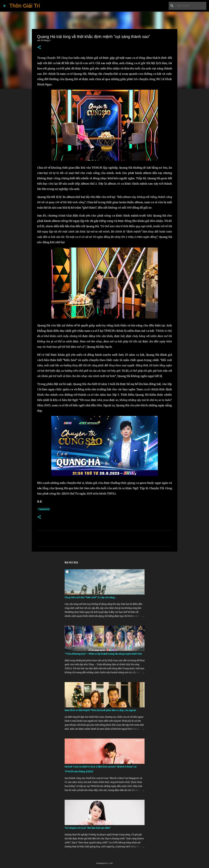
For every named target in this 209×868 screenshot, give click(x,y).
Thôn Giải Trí (25, 6)
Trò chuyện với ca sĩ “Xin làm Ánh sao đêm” (88, 828)
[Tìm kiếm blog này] (189, 6)
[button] (39, 48)
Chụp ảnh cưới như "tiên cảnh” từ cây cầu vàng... (90, 597)
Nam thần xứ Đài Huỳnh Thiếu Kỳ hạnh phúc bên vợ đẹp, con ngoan (100, 710)
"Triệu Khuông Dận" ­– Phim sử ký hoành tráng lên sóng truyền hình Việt (103, 654)
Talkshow (44, 509)
